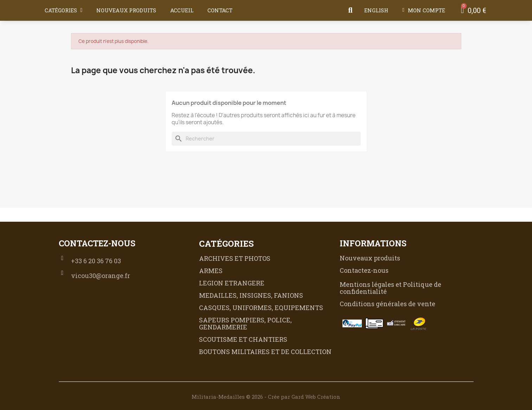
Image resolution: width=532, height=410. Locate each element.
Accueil (182, 10)
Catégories (64, 10)
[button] (350, 10)
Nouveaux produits (126, 10)
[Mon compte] (424, 10)
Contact (220, 10)
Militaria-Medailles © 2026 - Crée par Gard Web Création (266, 397)
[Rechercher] (266, 139)
